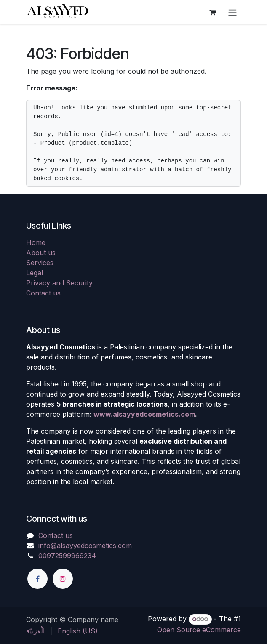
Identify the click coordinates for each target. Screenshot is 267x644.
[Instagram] (63, 579)
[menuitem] (35, 631)
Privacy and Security (59, 283)
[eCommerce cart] (212, 12)
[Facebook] (37, 579)
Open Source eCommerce (199, 630)
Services (40, 263)
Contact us (43, 293)
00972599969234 (67, 556)
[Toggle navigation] (232, 12)
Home (36, 242)
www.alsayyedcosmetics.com (144, 414)
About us (41, 253)
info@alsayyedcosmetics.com (85, 546)
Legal (35, 273)
